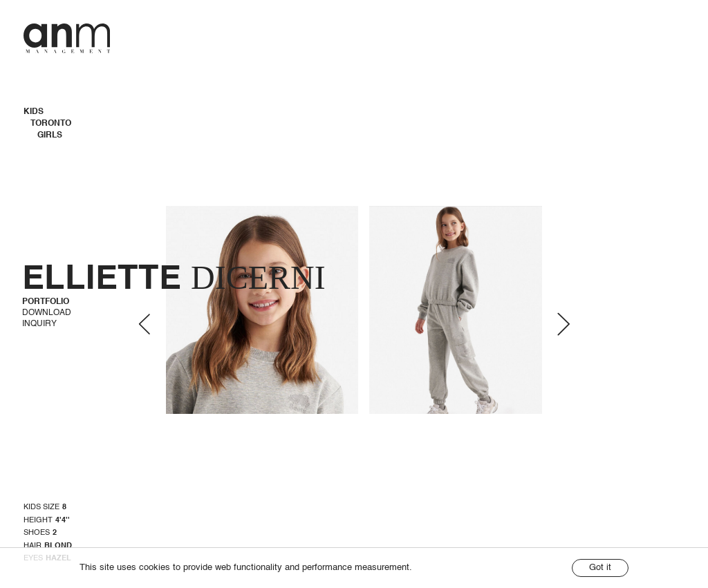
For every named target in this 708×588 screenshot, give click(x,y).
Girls (50, 135)
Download (47, 313)
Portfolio (46, 302)
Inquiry (39, 324)
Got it (600, 568)
